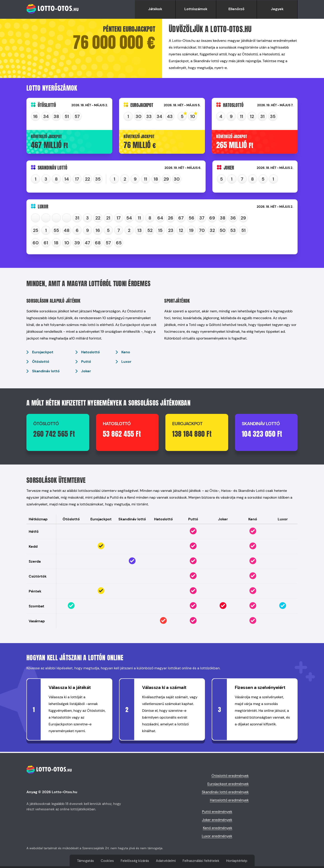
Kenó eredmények (218, 828)
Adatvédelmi (166, 861)
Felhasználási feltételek (201, 861)
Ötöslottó (41, 362)
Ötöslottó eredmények (230, 776)
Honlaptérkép (237, 861)
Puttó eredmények (217, 812)
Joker (86, 371)
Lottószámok (196, 9)
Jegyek (277, 9)
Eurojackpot (43, 352)
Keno (126, 352)
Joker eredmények (217, 820)
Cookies (107, 861)
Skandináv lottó (46, 371)
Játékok (155, 9)
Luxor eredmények (217, 836)
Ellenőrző (236, 9)
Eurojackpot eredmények (228, 784)
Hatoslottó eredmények (229, 800)
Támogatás (86, 861)
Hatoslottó (90, 352)
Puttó (86, 362)
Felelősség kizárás (135, 861)
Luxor (126, 362)
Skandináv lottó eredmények (225, 792)
